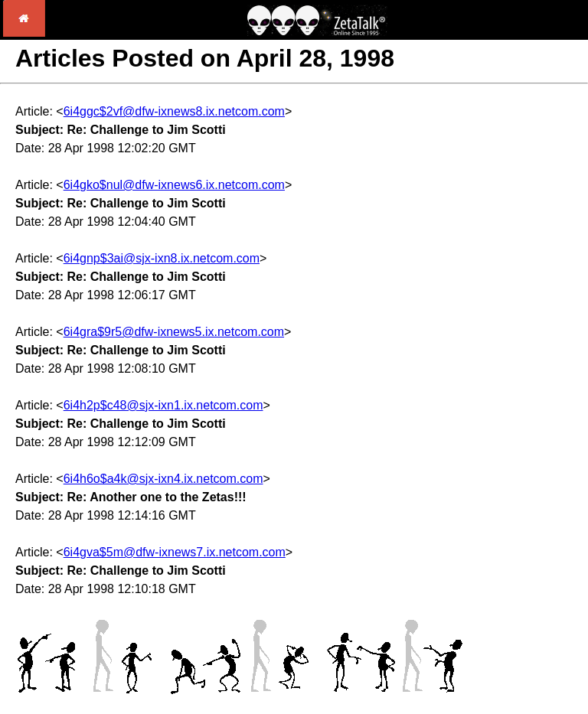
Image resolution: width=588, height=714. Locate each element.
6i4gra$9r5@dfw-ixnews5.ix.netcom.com (174, 332)
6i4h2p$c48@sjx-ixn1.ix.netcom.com (163, 405)
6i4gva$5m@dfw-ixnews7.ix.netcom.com (175, 552)
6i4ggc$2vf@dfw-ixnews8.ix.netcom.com (174, 111)
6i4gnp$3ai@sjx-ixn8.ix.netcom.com (162, 258)
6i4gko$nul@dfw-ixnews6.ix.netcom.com (174, 185)
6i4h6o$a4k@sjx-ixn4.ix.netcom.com (163, 479)
